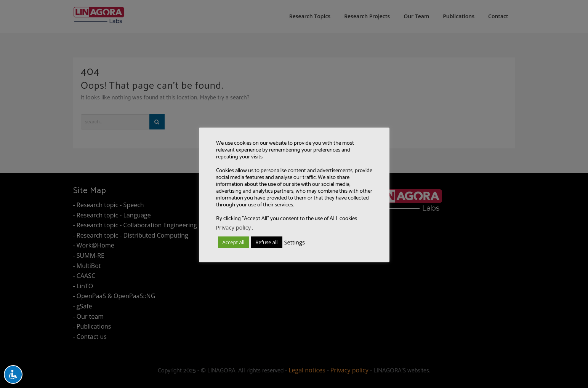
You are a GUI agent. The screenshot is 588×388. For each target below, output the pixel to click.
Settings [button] (295, 242)
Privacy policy (234, 227)
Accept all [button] (234, 242)
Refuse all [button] (266, 242)
